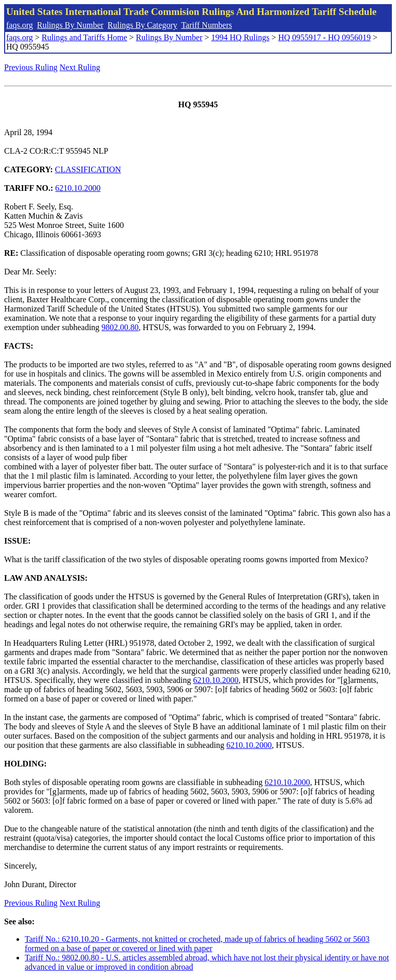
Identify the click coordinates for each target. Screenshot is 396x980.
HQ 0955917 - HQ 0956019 (324, 37)
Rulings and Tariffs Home (85, 37)
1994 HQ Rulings (241, 37)
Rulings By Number (70, 25)
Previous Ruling (31, 67)
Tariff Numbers (207, 25)
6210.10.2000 (78, 188)
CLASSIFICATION (88, 169)
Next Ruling (80, 67)
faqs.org (20, 25)
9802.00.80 (120, 327)
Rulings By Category (143, 25)
